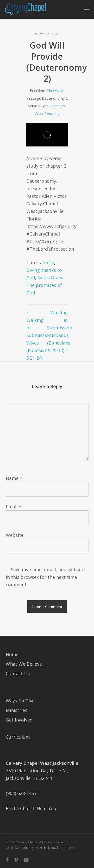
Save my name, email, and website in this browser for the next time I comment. (45, 577)
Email (14, 507)
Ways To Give (20, 701)
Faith (49, 262)
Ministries (17, 710)
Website (15, 535)
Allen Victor (55, 90)
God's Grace (51, 278)
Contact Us (18, 673)
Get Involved (19, 720)
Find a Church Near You (31, 808)
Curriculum (18, 737)
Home (12, 654)
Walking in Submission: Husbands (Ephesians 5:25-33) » (58, 331)
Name (14, 478)
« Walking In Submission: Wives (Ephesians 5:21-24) (37, 335)
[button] (87, 9)
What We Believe (24, 664)
